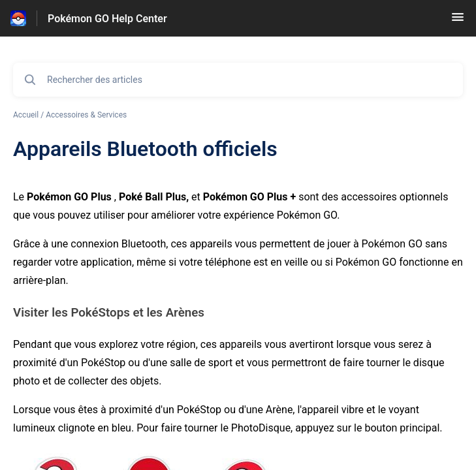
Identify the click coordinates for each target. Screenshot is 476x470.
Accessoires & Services (86, 115)
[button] (458, 21)
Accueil (26, 115)
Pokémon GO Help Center (107, 19)
